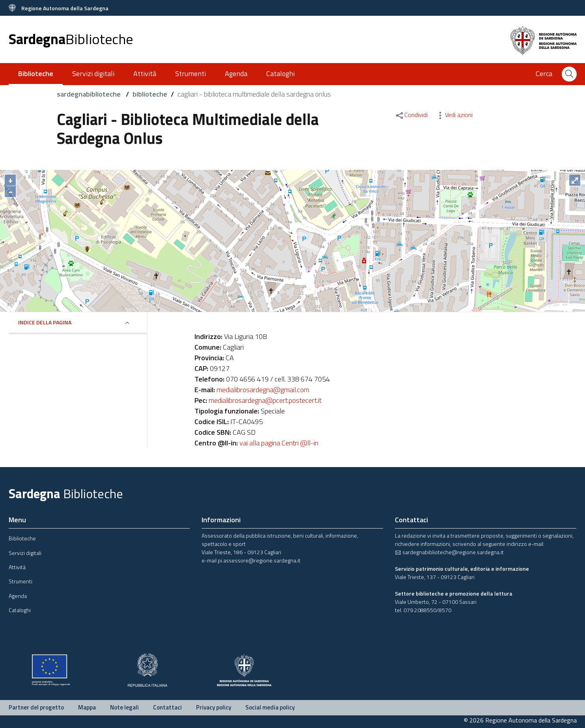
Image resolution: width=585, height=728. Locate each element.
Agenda (236, 74)
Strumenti (191, 74)
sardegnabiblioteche (90, 94)
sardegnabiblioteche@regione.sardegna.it (449, 552)
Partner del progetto (36, 707)
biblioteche (150, 94)
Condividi (411, 115)
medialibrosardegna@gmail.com (263, 390)
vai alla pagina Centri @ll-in (279, 443)
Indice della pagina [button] (45, 322)
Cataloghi (280, 74)
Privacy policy (214, 707)
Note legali (124, 707)
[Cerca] (569, 74)
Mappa (87, 707)
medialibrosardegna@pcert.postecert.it (265, 400)
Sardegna (71, 39)
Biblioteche (22, 538)
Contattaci (167, 707)
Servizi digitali (93, 74)
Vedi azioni (454, 115)
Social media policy (270, 707)
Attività (145, 74)
